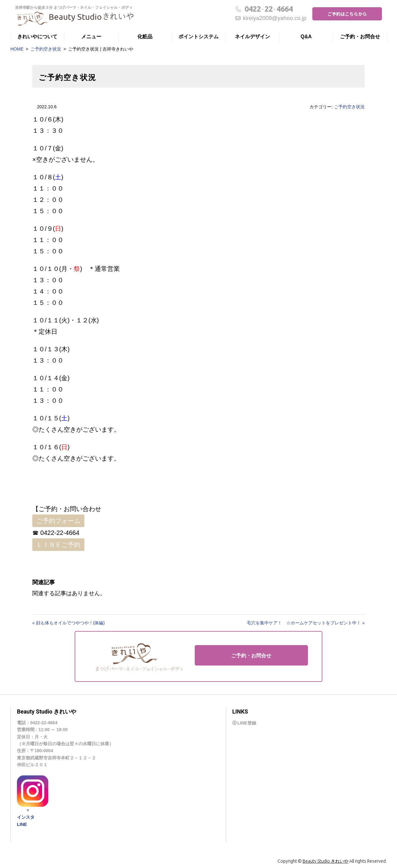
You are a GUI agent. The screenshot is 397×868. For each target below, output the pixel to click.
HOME (17, 49)
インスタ (26, 817)
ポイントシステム (198, 37)
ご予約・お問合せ (360, 37)
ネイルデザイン (252, 37)
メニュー (91, 37)
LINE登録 (247, 723)
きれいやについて (37, 37)
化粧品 (145, 37)
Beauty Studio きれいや (326, 861)
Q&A (306, 37)
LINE (22, 824)
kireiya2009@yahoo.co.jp (271, 18)
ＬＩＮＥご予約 (58, 545)
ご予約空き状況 (46, 49)
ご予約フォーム (58, 521)
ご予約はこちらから (347, 14)
